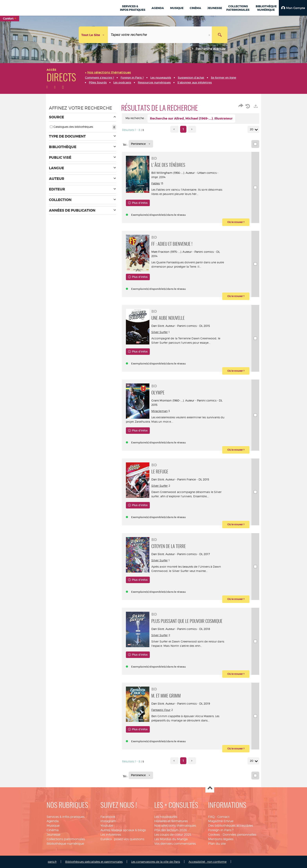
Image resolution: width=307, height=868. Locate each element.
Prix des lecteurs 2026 (171, 830)
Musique (53, 826)
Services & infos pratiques (66, 817)
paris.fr (52, 862)
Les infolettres (111, 835)
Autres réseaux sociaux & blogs (123, 830)
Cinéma (53, 830)
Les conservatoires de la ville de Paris (156, 862)
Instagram (108, 821)
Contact (223, 817)
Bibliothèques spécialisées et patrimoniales (94, 862)
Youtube (107, 826)
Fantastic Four (161, 710)
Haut (210, 788)
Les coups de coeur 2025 (173, 835)
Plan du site (217, 844)
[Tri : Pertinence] (141, 144)
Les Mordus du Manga (171, 839)
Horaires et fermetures (171, 821)
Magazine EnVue (221, 821)
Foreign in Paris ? (221, 830)
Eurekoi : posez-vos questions (122, 839)
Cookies (214, 835)
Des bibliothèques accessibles (231, 826)
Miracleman (159, 411)
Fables (156, 183)
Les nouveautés (166, 817)
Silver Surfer (160, 332)
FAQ (211, 817)
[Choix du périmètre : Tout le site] (93, 35)
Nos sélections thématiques (175, 826)
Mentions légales (221, 839)
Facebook (108, 817)
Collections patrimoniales (66, 839)
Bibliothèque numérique (65, 844)
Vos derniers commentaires (175, 844)
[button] (293, 8)
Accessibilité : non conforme (208, 862)
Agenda (53, 821)
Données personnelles (239, 835)
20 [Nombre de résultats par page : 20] (252, 129)
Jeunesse (53, 835)
